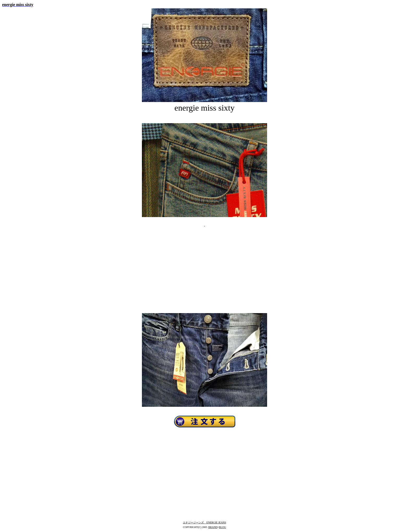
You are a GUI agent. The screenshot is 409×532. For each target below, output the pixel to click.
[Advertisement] (204, 265)
